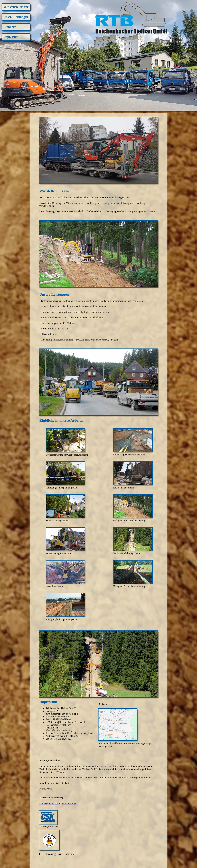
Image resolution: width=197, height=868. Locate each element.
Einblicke (10, 27)
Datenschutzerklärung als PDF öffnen (58, 804)
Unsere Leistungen (16, 17)
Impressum (11, 37)
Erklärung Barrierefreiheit (59, 854)
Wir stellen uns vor (16, 7)
